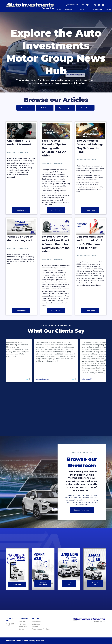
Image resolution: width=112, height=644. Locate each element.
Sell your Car (37, 624)
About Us (69, 583)
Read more (21, 210)
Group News (26, 108)
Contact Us (95, 583)
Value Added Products (41, 629)
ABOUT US (84, 9)
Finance (35, 627)
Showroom (17, 584)
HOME (59, 9)
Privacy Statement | (14, 641)
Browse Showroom (82, 510)
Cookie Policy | (28, 641)
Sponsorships (65, 108)
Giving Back (85, 108)
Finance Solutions (43, 583)
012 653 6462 (72, 5)
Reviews (22, 629)
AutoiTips (45, 108)
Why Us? (22, 624)
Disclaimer (39, 641)
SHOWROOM (97, 9)
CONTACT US (71, 9)
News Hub (23, 627)
